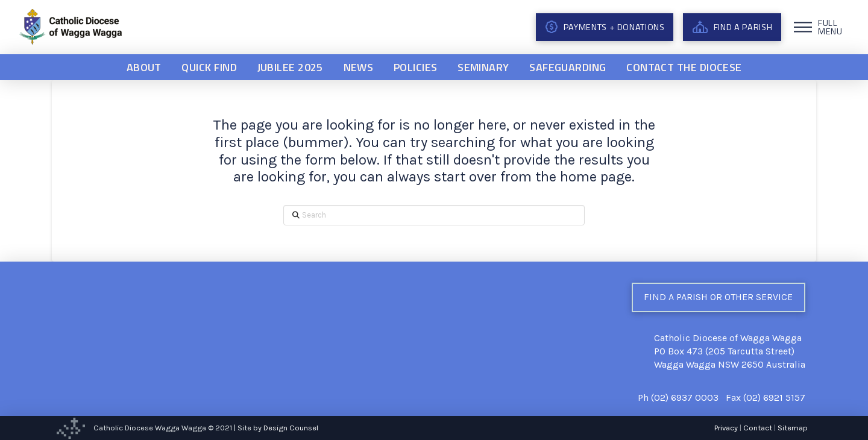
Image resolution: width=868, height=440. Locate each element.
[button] (820, 27)
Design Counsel (291, 428)
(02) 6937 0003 (685, 398)
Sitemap (793, 428)
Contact (758, 428)
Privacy (726, 428)
